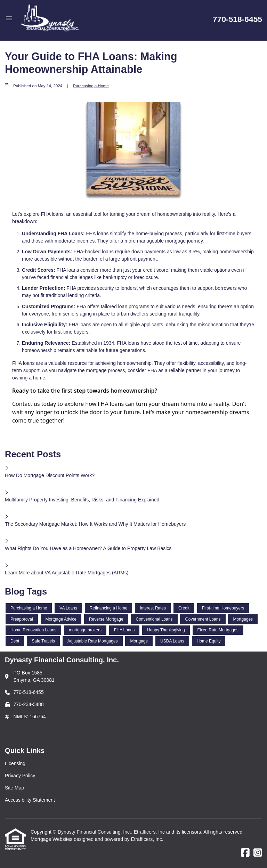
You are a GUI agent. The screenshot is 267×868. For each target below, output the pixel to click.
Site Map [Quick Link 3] (14, 788)
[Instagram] (258, 853)
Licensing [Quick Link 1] (15, 763)
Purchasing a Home (91, 86)
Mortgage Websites (52, 839)
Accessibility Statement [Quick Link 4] (30, 800)
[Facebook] (245, 853)
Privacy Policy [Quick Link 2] (20, 776)
